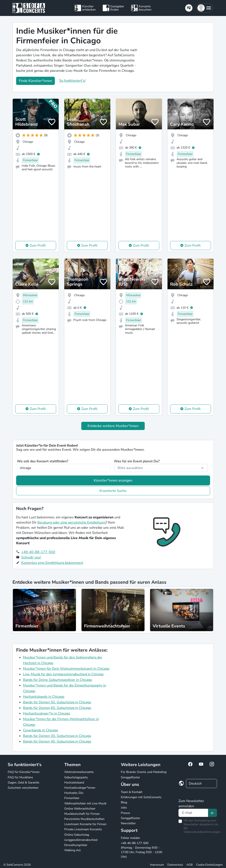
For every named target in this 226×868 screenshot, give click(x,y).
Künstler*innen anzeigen (113, 480)
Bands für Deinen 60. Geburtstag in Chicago (57, 708)
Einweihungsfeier (76, 845)
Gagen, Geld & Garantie (23, 783)
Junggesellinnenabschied (81, 840)
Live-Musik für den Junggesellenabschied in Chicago (63, 674)
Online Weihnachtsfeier (80, 809)
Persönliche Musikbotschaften (84, 819)
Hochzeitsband (74, 783)
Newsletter (128, 823)
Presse (125, 813)
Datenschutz (175, 865)
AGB (190, 865)
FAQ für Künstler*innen (24, 772)
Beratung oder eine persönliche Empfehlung (72, 522)
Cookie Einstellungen (209, 865)
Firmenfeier (72, 798)
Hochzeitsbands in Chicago (44, 697)
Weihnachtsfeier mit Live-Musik (85, 803)
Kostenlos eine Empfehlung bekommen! (52, 563)
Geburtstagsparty (76, 777)
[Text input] (193, 813)
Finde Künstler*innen (35, 81)
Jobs (124, 808)
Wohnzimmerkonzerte (79, 772)
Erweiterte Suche (113, 491)
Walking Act (72, 850)
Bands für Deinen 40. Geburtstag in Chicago (57, 741)
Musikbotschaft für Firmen (82, 814)
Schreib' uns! (31, 557)
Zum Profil (38, 246)
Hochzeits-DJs (74, 793)
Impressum (157, 865)
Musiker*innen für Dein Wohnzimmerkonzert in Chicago (66, 669)
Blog (124, 802)
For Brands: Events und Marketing (144, 772)
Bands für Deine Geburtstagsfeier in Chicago (58, 680)
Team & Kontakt (132, 792)
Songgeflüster (130, 777)
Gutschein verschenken (23, 788)
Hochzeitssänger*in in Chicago (47, 713)
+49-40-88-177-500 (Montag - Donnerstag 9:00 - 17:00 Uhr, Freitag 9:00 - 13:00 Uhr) (141, 850)
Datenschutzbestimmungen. (202, 832)
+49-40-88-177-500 (38, 552)
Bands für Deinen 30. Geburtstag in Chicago (57, 736)
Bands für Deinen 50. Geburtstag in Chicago (57, 702)
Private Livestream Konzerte (83, 829)
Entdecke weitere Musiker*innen (113, 426)
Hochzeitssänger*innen (80, 788)
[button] (205, 8)
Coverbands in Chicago (41, 730)
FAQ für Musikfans (20, 777)
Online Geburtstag (77, 835)
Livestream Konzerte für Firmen (85, 824)
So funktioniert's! (72, 81)
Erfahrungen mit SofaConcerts (141, 797)
